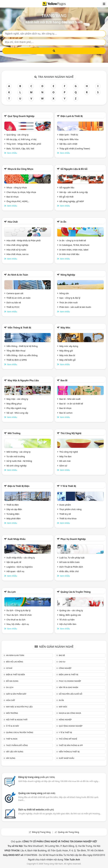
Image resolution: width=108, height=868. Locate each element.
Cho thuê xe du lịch (16, 620)
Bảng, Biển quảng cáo (70, 615)
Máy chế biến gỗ (67, 360)
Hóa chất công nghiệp (17, 245)
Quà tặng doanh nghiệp (21, 116)
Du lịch (12, 592)
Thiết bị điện (13, 505)
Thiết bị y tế (65, 514)
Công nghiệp (65, 668)
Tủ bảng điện (13, 514)
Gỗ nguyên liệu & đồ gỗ (74, 169)
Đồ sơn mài (65, 461)
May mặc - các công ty (17, 399)
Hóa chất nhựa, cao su (18, 254)
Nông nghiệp (68, 275)
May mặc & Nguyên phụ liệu (23, 380)
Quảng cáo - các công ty (71, 610)
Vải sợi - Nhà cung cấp (17, 413)
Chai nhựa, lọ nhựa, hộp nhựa (21, 192)
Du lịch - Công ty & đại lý (18, 610)
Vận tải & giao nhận (68, 687)
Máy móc (65, 328)
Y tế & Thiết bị (68, 486)
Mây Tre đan (65, 456)
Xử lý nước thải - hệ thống (19, 461)
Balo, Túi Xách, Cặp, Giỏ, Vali (20, 148)
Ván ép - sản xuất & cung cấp (74, 192)
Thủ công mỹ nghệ (71, 433)
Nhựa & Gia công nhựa (20, 169)
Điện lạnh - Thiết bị (69, 135)
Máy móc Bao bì (67, 355)
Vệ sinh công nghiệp (17, 466)
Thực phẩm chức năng (70, 509)
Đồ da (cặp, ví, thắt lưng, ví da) (21, 139)
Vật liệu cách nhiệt (68, 144)
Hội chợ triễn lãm (68, 624)
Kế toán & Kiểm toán (69, 562)
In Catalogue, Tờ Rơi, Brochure (74, 245)
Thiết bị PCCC (13, 307)
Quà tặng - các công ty (18, 135)
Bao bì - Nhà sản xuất (70, 399)
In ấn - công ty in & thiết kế (73, 240)
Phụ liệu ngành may (16, 408)
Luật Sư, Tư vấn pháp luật (72, 558)
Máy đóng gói (66, 351)
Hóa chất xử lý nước (16, 250)
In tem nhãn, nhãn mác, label (74, 250)
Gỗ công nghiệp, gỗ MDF (72, 201)
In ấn (63, 222)
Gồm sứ (63, 466)
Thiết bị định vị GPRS (17, 360)
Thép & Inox (12, 739)
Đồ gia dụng (12, 681)
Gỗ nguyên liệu (67, 187)
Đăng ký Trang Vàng (41, 832)
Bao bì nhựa (12, 197)
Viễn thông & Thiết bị (19, 328)
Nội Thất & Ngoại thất (17, 720)
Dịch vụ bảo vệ (14, 302)
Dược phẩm (65, 505)
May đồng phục (14, 404)
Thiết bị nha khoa (68, 518)
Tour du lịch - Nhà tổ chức (19, 615)
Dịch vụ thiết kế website (36, 810)
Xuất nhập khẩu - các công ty (21, 558)
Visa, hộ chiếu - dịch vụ (18, 624)
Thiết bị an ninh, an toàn (18, 298)
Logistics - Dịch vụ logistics (20, 567)
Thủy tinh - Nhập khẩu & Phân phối (24, 144)
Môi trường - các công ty (18, 452)
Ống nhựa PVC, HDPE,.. (18, 201)
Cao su (62, 662)
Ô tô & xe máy (13, 726)
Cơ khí (9, 668)
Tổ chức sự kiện (67, 620)
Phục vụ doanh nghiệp (73, 539)
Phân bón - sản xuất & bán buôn (75, 307)
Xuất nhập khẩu (17, 539)
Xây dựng (11, 758)
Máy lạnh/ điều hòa (69, 139)
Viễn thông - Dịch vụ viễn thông (22, 355)
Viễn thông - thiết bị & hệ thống (22, 346)
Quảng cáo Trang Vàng (68, 832)
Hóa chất (13, 222)
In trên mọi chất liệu (69, 254)
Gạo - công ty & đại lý (70, 298)
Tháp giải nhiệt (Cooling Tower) (75, 148)
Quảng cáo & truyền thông (76, 592)
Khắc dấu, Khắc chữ (69, 571)
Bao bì (64, 380)
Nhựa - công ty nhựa (17, 187)
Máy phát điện (14, 518)
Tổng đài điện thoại (16, 351)
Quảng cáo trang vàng (37, 793)
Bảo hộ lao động (15, 662)
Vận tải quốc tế (14, 562)
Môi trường (14, 433)
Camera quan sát (15, 293)
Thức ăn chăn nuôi (68, 302)
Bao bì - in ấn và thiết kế (71, 404)
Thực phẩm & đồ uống (17, 745)
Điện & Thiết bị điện (18, 486)
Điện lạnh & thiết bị (72, 116)
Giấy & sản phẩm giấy (16, 694)
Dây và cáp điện (14, 509)
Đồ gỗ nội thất (66, 197)
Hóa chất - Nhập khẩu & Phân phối (24, 240)
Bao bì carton (66, 413)
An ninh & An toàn (18, 275)
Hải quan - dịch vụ (15, 571)
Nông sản (64, 293)
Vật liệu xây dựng (15, 752)
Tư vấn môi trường (16, 456)
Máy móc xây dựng (69, 346)
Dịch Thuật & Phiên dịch (71, 567)
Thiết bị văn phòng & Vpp (71, 745)
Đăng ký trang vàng (37, 777)
